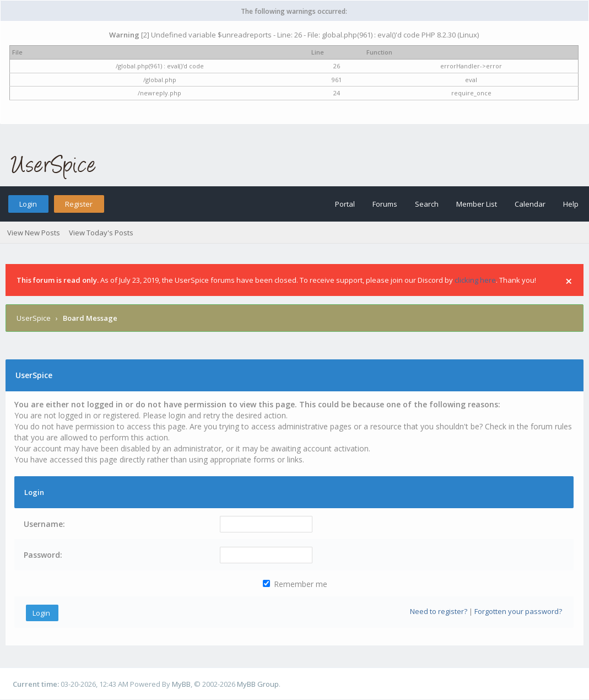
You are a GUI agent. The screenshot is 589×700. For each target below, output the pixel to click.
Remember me (295, 584)
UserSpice (34, 318)
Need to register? (439, 611)
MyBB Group (258, 684)
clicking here (475, 280)
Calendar (530, 204)
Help (571, 204)
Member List (477, 204)
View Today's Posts (101, 233)
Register (79, 204)
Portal (345, 204)
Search (427, 204)
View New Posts (34, 233)
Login (28, 204)
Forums (385, 204)
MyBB (181, 684)
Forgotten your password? (518, 611)
